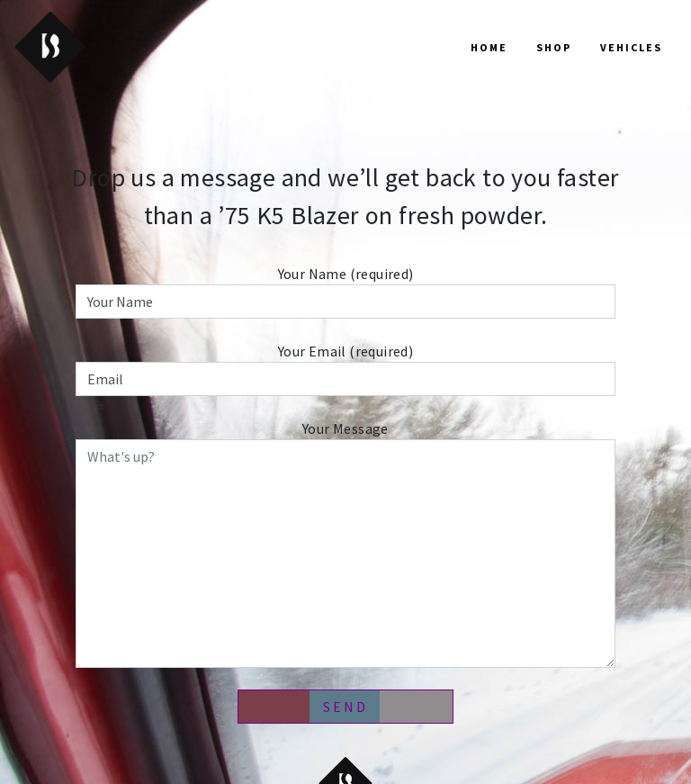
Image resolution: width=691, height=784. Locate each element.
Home (489, 47)
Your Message (345, 544)
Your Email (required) (345, 369)
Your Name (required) (345, 292)
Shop (554, 47)
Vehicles (631, 47)
